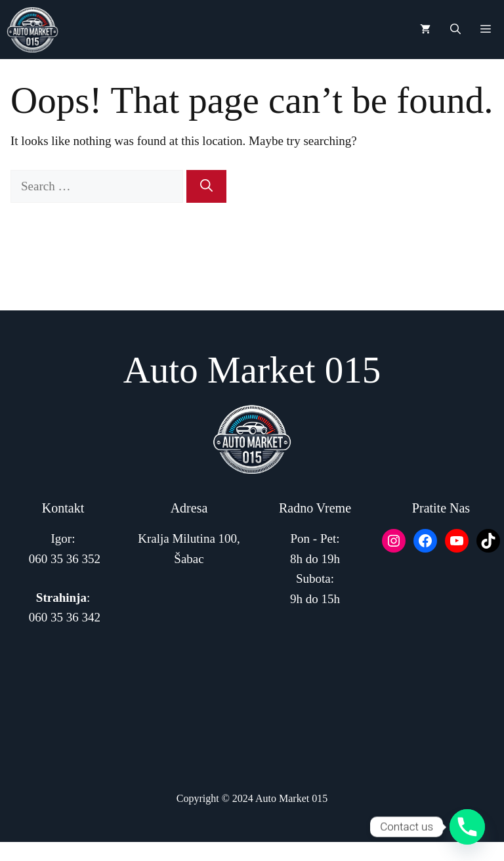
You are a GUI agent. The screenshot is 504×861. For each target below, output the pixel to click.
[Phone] (467, 827)
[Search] (206, 187)
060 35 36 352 (65, 559)
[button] (455, 30)
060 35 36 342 (65, 617)
